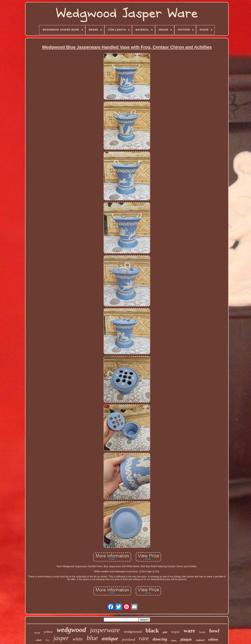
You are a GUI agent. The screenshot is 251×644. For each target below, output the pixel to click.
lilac (47, 640)
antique (110, 639)
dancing (160, 639)
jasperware (105, 630)
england (200, 640)
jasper (61, 638)
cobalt (38, 640)
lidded (174, 640)
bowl (214, 631)
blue (92, 638)
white (78, 639)
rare (144, 638)
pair (165, 632)
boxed (37, 633)
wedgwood (71, 630)
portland (129, 639)
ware (189, 631)
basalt (202, 632)
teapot (176, 632)
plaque (186, 639)
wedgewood (133, 632)
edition (213, 639)
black (152, 630)
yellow (48, 632)
